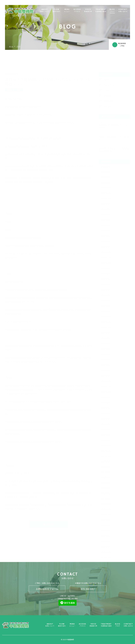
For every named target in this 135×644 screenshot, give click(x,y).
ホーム (11, 46)
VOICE (88, 11)
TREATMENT (101, 11)
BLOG (112, 11)
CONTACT (123, 11)
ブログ (19, 46)
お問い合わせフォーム (47, 589)
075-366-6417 (88, 589)
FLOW (56, 11)
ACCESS (77, 11)
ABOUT (45, 11)
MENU (67, 11)
